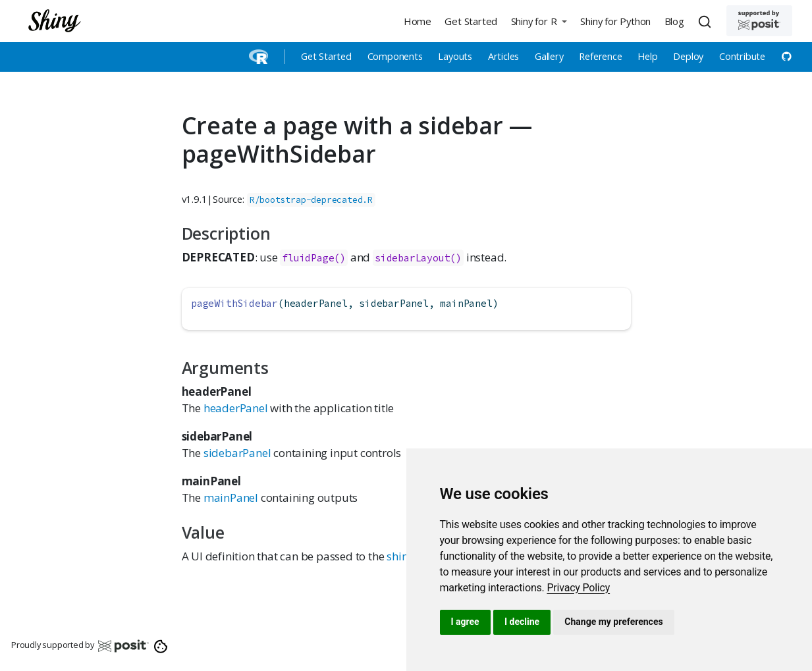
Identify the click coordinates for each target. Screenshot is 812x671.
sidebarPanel (237, 453)
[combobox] (707, 21)
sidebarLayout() (418, 258)
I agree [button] (465, 622)
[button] (539, 21)
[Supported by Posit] (759, 21)
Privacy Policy (578, 588)
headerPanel (236, 408)
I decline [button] (522, 622)
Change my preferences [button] (613, 622)
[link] (578, 588)
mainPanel (231, 497)
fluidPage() (314, 258)
